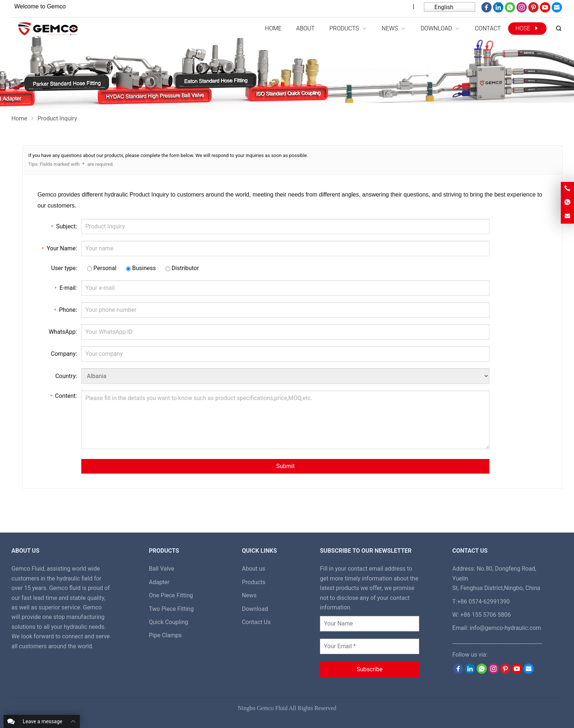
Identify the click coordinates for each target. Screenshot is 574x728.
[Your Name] (370, 624)
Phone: (66, 310)
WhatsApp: (63, 332)
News (249, 595)
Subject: (64, 226)
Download (255, 609)
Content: (64, 396)
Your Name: (59, 248)
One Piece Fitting (171, 595)
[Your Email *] (370, 646)
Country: (66, 376)
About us (254, 569)
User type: (64, 268)
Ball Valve (162, 569)
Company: (64, 354)
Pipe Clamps (165, 635)
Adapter (159, 582)
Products (254, 582)
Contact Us (256, 622)
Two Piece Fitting (171, 609)
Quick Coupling (169, 622)
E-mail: (66, 288)
